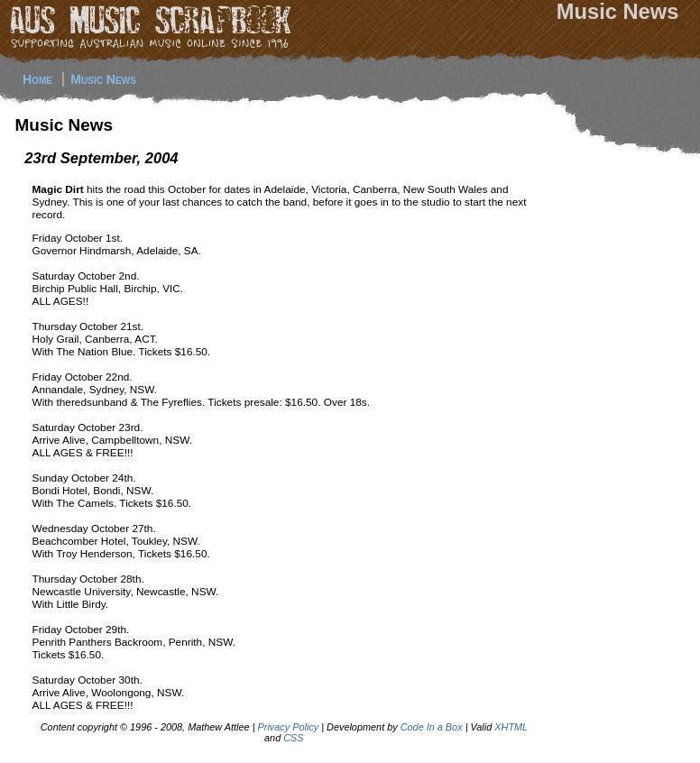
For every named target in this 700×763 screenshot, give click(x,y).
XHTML (511, 727)
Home (37, 79)
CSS (293, 738)
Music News (103, 79)
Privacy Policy (289, 727)
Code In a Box (432, 727)
